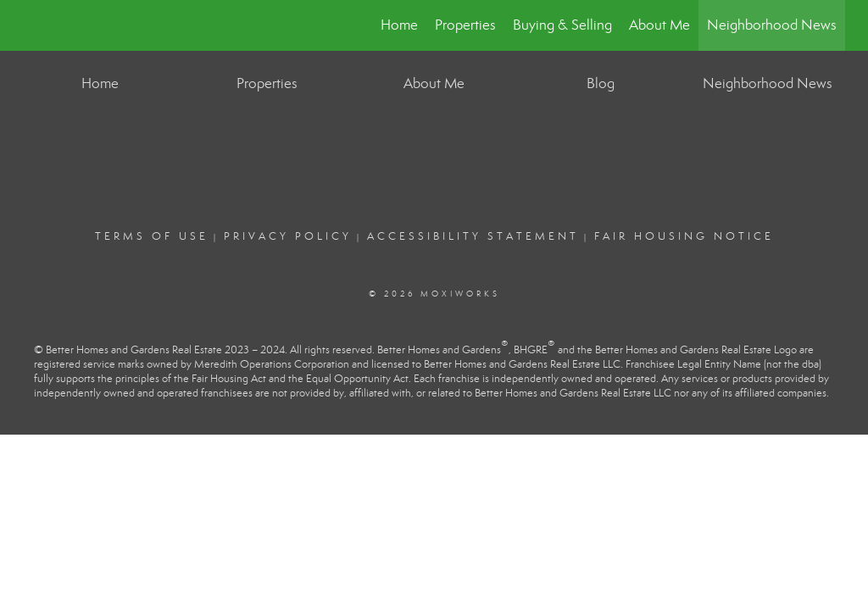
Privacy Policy (288, 236)
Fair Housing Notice (684, 236)
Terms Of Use (152, 236)
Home (399, 25)
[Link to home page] (32, 25)
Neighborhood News (772, 25)
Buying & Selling (562, 25)
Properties (465, 25)
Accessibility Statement (473, 236)
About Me (659, 25)
